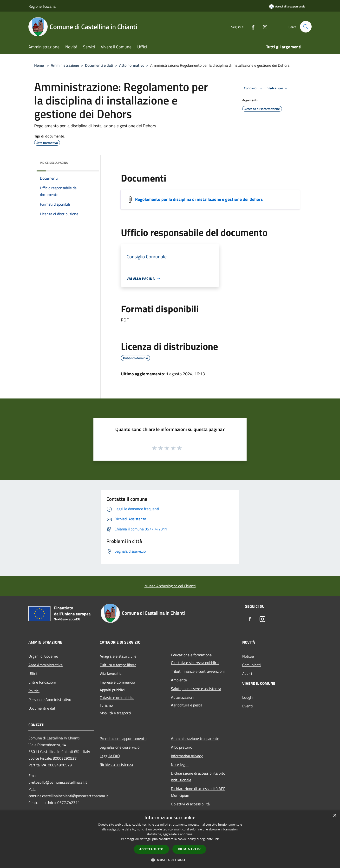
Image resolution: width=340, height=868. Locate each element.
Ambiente (179, 680)
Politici (34, 691)
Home (39, 65)
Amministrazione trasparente (195, 738)
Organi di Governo (43, 656)
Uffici (33, 673)
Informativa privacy (187, 756)
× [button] (335, 816)
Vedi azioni (278, 88)
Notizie (248, 656)
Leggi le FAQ (110, 756)
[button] (170, 860)
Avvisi (247, 673)
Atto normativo (132, 65)
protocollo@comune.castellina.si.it (58, 782)
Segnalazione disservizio (120, 747)
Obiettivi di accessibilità (190, 804)
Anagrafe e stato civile (118, 656)
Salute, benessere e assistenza (196, 689)
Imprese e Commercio (117, 682)
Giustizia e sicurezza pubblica (195, 663)
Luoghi (248, 697)
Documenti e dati (99, 65)
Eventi (248, 706)
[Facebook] (251, 27)
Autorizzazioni (183, 697)
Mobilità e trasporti (115, 713)
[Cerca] (306, 27)
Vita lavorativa (112, 673)
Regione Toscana (42, 6)
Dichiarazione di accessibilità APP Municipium (198, 792)
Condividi (254, 88)
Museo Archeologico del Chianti (170, 586)
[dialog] (170, 839)
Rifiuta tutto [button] (189, 849)
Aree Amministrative (46, 665)
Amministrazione (65, 65)
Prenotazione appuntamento (123, 738)
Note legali (180, 764)
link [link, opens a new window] (216, 839)
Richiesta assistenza (116, 764)
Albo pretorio (182, 747)
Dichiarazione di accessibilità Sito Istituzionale (198, 777)
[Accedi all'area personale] (287, 6)
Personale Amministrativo (50, 699)
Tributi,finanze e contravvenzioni (198, 671)
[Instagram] (263, 27)
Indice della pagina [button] (54, 163)
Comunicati (252, 665)
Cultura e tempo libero (118, 665)
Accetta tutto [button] (151, 849)
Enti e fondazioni (42, 682)
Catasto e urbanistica (117, 698)
